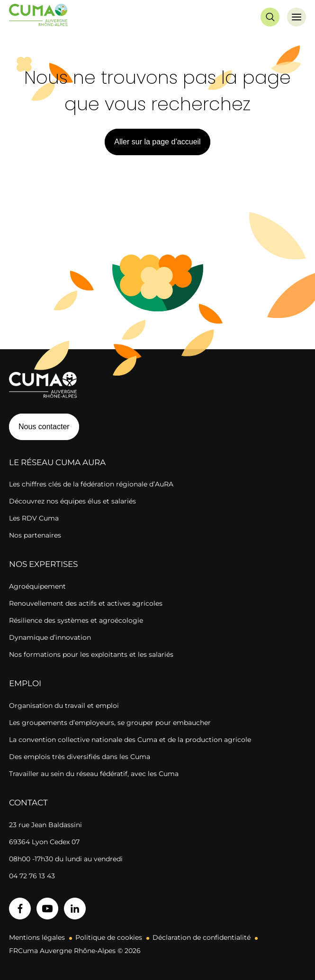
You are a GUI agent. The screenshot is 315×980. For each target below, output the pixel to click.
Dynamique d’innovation (50, 637)
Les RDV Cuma (34, 518)
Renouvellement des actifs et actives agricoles (86, 603)
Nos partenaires (35, 535)
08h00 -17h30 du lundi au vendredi (66, 859)
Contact (28, 803)
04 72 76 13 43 (32, 876)
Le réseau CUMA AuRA (57, 462)
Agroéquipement (37, 586)
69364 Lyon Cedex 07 (44, 842)
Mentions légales (37, 937)
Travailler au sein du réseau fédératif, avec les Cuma (94, 774)
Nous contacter (44, 427)
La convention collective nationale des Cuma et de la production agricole (130, 740)
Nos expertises (43, 564)
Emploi (25, 683)
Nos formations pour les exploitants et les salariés (91, 654)
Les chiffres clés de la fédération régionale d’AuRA (91, 484)
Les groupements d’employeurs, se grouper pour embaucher (110, 723)
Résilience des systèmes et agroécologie (76, 620)
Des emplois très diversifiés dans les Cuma (80, 757)
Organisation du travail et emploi (64, 706)
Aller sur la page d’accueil (157, 142)
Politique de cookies (109, 937)
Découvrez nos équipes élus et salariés (72, 501)
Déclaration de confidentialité (202, 937)
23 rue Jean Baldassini (45, 825)
